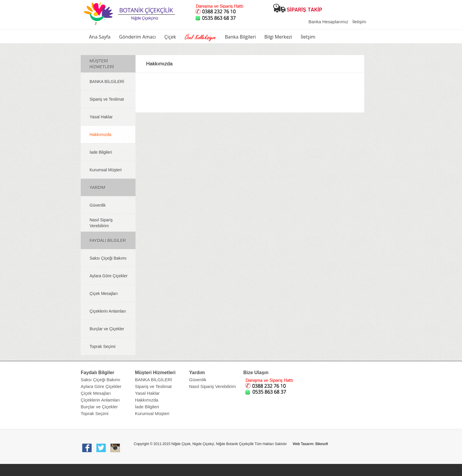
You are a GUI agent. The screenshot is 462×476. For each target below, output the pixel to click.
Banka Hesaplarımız (328, 22)
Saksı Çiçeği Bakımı (108, 258)
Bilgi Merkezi (278, 37)
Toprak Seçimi (103, 346)
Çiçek (170, 37)
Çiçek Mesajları (104, 293)
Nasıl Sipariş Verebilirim (101, 223)
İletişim (359, 22)
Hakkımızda (100, 135)
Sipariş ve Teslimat (107, 99)
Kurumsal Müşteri (106, 170)
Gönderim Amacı (137, 37)
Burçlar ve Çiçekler (107, 329)
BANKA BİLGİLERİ (107, 82)
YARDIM (97, 188)
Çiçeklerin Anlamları (108, 311)
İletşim (308, 37)
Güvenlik (98, 205)
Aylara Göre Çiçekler (109, 276)
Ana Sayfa (100, 37)
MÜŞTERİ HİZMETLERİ (102, 64)
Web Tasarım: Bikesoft (311, 444)
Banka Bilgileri (240, 37)
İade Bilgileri (101, 152)
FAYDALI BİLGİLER (108, 241)
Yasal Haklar (101, 117)
